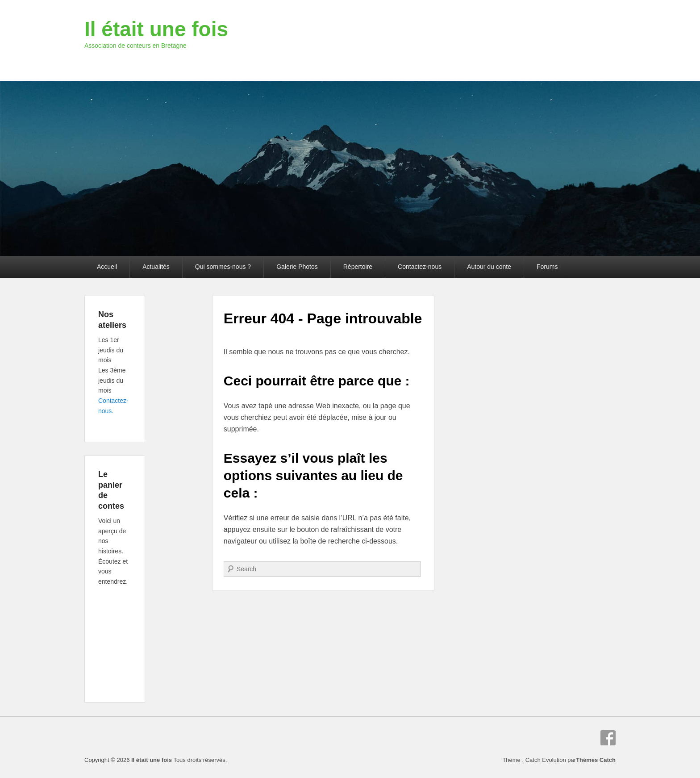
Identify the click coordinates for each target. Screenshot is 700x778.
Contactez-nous (420, 267)
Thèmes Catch (596, 760)
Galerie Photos (297, 267)
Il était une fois (156, 29)
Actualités (156, 267)
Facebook (608, 738)
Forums (547, 267)
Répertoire (358, 267)
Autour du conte (489, 267)
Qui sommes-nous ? (223, 267)
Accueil (107, 267)
